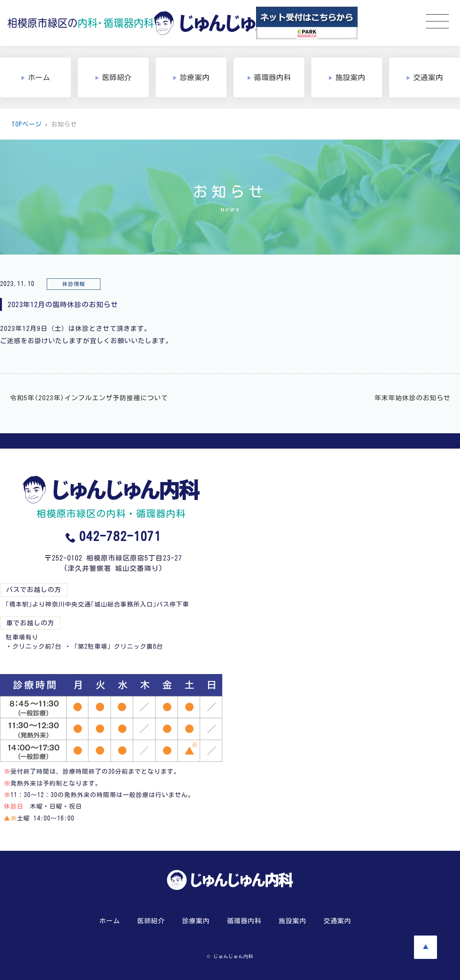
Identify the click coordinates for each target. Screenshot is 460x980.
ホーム (110, 921)
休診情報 (74, 284)
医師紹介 (151, 921)
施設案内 (292, 921)
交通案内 (337, 921)
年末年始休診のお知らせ (412, 398)
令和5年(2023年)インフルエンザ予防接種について (89, 398)
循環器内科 (244, 921)
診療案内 (196, 921)
